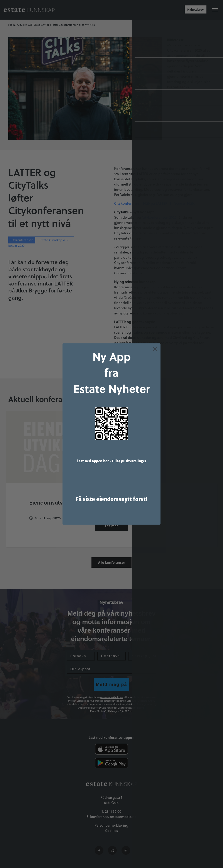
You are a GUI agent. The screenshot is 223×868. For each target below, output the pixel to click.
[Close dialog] (155, 349)
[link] (111, 424)
